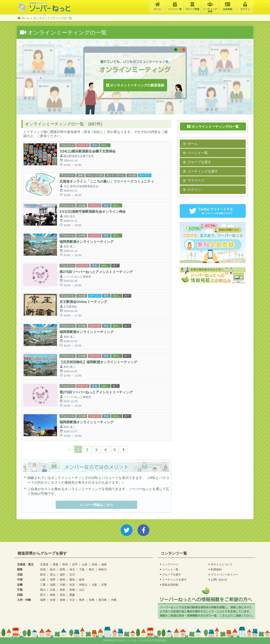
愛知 (72, 580)
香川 (43, 595)
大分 (72, 600)
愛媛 (72, 595)
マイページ (196, 180)
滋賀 (53, 585)
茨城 (43, 569)
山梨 (43, 580)
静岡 (62, 580)
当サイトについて (221, 565)
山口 (82, 590)
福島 (104, 564)
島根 (72, 590)
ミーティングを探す (203, 171)
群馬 (62, 569)
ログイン (194, 190)
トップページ (169, 565)
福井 (62, 575)
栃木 (53, 569)
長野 (53, 580)
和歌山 (83, 585)
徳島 (53, 595)
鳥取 (62, 590)
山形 (85, 564)
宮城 (94, 564)
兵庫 (104, 585)
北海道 (44, 564)
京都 (62, 585)
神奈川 (103, 569)
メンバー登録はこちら (96, 505)
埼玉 (72, 569)
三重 (43, 585)
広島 (53, 590)
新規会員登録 (169, 585)
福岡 (43, 600)
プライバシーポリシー (223, 575)
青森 (55, 564)
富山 (53, 575)
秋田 (65, 564)
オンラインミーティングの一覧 (213, 126)
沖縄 (114, 600)
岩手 (75, 564)
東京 (92, 569)
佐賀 (53, 600)
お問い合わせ (218, 580)
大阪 (94, 585)
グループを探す (199, 162)
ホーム (193, 144)
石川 (72, 575)
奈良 (72, 585)
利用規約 (215, 570)
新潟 (43, 575)
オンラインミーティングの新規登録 (135, 85)
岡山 (43, 590)
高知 (62, 595)
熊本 (82, 600)
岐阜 (82, 580)
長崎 (62, 600)
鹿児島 (103, 600)
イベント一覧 (198, 153)
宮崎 (92, 600)
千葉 (82, 569)
